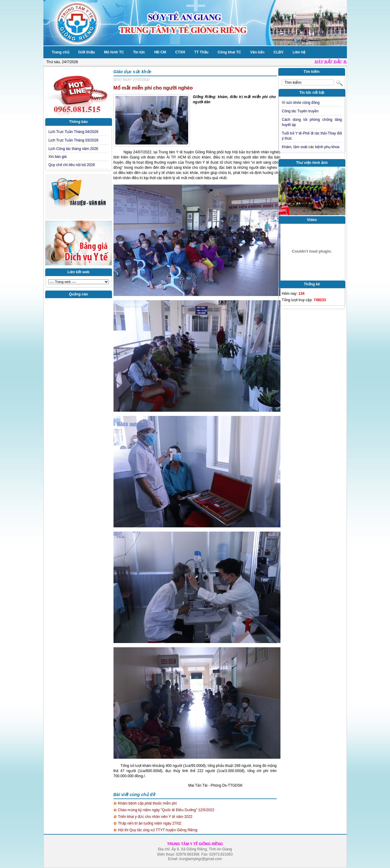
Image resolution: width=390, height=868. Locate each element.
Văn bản (257, 52)
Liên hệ (299, 52)
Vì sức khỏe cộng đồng (301, 103)
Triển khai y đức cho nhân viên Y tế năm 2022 (155, 817)
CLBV (278, 52)
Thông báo (78, 122)
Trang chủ (61, 52)
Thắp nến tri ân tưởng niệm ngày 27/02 (150, 823)
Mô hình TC (114, 52)
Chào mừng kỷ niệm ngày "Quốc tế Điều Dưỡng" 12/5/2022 (166, 810)
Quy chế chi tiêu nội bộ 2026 (72, 165)
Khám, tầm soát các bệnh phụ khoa (311, 147)
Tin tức (139, 52)
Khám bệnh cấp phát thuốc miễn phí (148, 803)
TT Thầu (201, 52)
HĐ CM (160, 52)
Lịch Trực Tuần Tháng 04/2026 (74, 132)
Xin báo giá (58, 157)
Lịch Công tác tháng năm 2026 (73, 149)
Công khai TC (229, 52)
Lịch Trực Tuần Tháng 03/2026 (74, 140)
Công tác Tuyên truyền (300, 111)
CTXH (180, 52)
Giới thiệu (87, 52)
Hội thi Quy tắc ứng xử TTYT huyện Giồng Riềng (158, 830)
